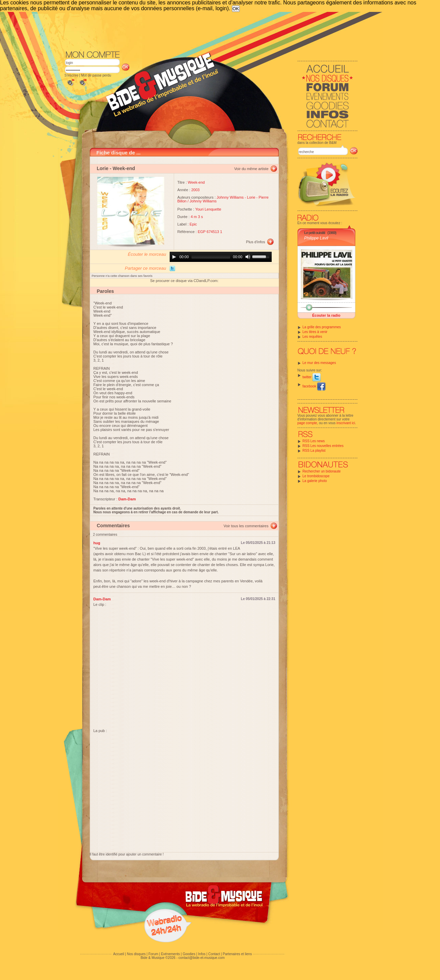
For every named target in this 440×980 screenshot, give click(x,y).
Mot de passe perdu (96, 75)
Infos (202, 954)
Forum (153, 954)
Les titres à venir (315, 332)
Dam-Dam (102, 599)
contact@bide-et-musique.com (202, 958)
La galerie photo (315, 481)
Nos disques (136, 954)
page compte (307, 423)
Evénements (170, 954)
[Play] (174, 257)
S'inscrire (72, 75)
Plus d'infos (256, 242)
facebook (314, 386)
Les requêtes (312, 337)
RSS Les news (314, 441)
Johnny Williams (230, 197)
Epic (193, 224)
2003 (196, 190)
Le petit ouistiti (315, 233)
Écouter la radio (326, 315)
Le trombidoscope (316, 476)
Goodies (189, 954)
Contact (214, 954)
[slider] (211, 257)
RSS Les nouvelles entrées (323, 446)
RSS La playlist (314, 451)
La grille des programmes (322, 327)
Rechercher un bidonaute (322, 471)
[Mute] (248, 257)
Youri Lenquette (208, 209)
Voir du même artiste (251, 169)
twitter (312, 377)
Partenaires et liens (237, 954)
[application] (221, 257)
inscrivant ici (346, 423)
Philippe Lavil (316, 238)
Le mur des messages (319, 363)
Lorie (103, 168)
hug (97, 543)
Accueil (119, 954)
